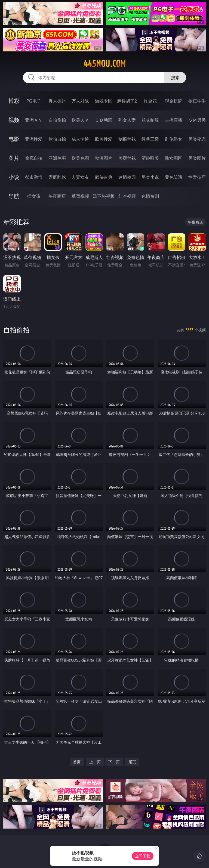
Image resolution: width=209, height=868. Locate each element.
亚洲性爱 (34, 139)
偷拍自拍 (57, 139)
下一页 (114, 762)
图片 (14, 158)
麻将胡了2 (127, 101)
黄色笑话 (174, 177)
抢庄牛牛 (197, 101)
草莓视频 (80, 196)
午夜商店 (57, 196)
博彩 (14, 101)
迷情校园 (127, 177)
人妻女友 (80, 177)
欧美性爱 (104, 139)
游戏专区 (104, 101)
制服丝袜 (127, 139)
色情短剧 (150, 196)
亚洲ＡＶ (34, 120)
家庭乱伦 (57, 177)
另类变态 (197, 139)
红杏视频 (127, 196)
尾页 (132, 762)
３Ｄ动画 (104, 120)
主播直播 (174, 120)
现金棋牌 (174, 101)
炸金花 (150, 101)
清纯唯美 (150, 158)
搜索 (175, 78)
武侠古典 (104, 177)
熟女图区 (174, 158)
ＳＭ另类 (197, 120)
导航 (14, 196)
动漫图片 (104, 158)
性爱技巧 (197, 177)
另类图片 (197, 158)
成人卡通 (80, 139)
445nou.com (104, 64)
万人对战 (80, 101)
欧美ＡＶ (80, 120)
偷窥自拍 (34, 158)
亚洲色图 (57, 158)
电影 (14, 139)
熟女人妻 (127, 120)
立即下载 (143, 856)
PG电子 (34, 101)
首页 (77, 762)
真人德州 (57, 101)
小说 (14, 177)
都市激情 (34, 177)
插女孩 (34, 196)
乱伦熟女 (174, 139)
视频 (14, 120)
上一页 (95, 762)
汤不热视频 (104, 196)
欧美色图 (80, 158)
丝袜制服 (150, 120)
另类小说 (150, 177)
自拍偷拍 (57, 120)
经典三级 (150, 139)
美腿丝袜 (127, 158)
